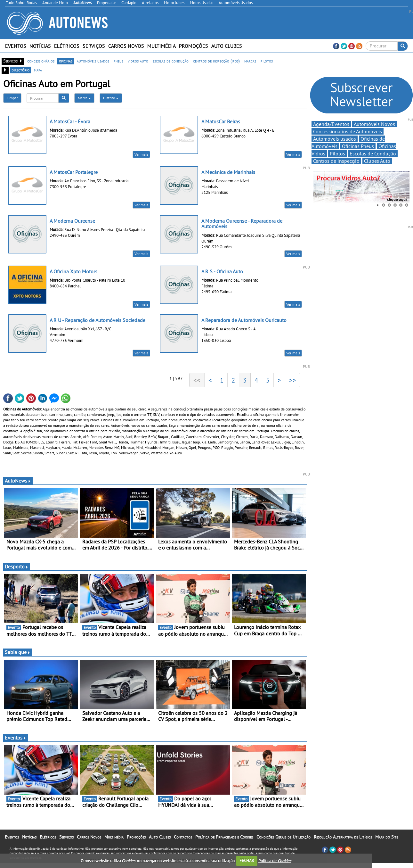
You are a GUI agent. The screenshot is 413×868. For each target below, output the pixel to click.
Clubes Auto (377, 161)
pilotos (267, 61)
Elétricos (67, 46)
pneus (118, 61)
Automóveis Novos (374, 124)
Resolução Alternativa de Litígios (343, 837)
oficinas (66, 61)
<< (197, 380)
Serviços (94, 46)
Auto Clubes (227, 46)
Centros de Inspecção (336, 161)
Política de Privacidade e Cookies (224, 837)
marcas (250, 61)
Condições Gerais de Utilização (283, 837)
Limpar (12, 98)
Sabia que (18, 652)
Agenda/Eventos (331, 124)
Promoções (194, 46)
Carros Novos (126, 46)
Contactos (183, 837)
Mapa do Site (387, 837)
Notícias (40, 46)
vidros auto (138, 61)
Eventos (16, 46)
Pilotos (337, 153)
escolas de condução (171, 61)
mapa (38, 70)
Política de (275, 860)
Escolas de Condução (373, 153)
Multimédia (162, 46)
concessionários (41, 61)
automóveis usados (93, 61)
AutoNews (18, 481)
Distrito (111, 98)
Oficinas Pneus (358, 146)
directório (20, 70)
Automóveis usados (335, 139)
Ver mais (141, 154)
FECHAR (247, 860)
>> (293, 380)
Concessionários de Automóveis (348, 131)
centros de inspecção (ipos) (216, 61)
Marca (84, 98)
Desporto (17, 566)
